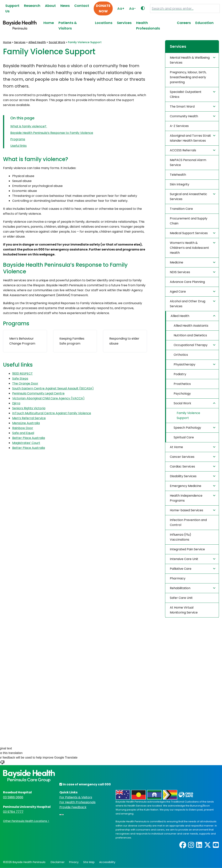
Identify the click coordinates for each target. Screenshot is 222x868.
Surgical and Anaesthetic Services (193, 196)
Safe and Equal (23, 433)
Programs (18, 139)
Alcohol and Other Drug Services (193, 304)
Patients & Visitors (68, 26)
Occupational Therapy (195, 345)
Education (204, 23)
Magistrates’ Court (26, 443)
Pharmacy (178, 578)
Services (124, 23)
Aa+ (121, 8)
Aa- (133, 8)
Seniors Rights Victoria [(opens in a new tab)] (29, 408)
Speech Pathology (195, 428)
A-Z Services (179, 126)
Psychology (182, 394)
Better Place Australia (29, 438)
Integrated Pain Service (187, 549)
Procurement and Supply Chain (189, 221)
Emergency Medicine (193, 486)
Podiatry (180, 374)
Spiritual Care (184, 437)
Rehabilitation (193, 588)
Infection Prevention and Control (188, 522)
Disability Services (193, 476)
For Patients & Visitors (76, 797)
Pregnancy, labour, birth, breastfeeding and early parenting (188, 77)
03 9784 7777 (13, 812)
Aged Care (193, 291)
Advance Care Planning (187, 282)
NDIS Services (193, 272)
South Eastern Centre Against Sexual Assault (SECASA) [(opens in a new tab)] (53, 388)
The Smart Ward (193, 106)
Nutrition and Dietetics (190, 335)
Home (49, 23)
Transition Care (181, 209)
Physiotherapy (195, 364)
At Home (193, 447)
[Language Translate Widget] (61, 815)
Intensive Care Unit (193, 559)
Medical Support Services (193, 233)
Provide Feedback (73, 807)
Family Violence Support (188, 415)
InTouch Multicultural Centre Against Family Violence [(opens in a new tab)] (52, 413)
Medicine (193, 262)
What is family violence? (29, 126)
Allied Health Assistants (191, 326)
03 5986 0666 (13, 797)
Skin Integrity (180, 184)
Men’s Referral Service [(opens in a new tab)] (29, 418)
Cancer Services (193, 457)
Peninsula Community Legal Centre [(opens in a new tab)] (38, 393)
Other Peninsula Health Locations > (26, 821)
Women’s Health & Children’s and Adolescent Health (193, 248)
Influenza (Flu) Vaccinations (180, 537)
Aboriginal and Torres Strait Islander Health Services (193, 138)
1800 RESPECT (22, 374)
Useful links (18, 146)
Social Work (57, 42)
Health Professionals (148, 26)
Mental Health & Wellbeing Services (193, 60)
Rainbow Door (23, 428)
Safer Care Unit (181, 598)
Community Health (193, 116)
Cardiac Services (193, 466)
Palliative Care (193, 569)
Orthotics (181, 355)
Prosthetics (182, 384)
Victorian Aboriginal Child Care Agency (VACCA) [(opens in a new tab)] (48, 398)
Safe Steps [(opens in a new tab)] (20, 379)
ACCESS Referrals (193, 150)
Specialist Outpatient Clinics (193, 94)
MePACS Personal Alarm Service (188, 162)
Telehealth (178, 175)
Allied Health (37, 42)
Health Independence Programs (193, 498)
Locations (104, 23)
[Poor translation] (2, 764)
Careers (184, 23)
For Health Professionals (77, 802)
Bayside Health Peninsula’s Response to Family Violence (52, 133)
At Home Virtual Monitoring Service (184, 610)
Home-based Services (193, 510)
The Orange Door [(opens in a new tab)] (25, 383)
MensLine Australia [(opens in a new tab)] (26, 423)
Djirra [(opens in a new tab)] (16, 403)
